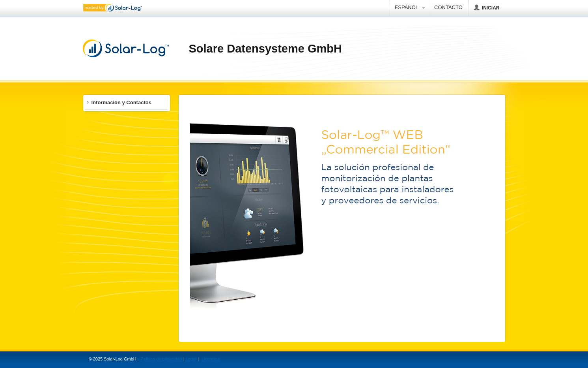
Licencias (211, 359)
